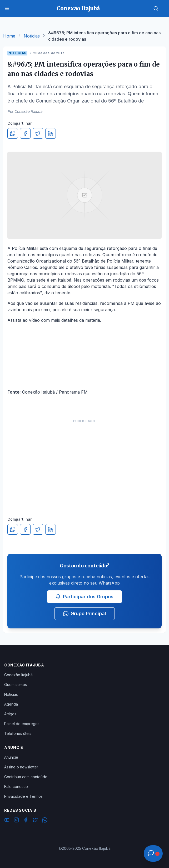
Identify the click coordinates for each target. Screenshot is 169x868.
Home (9, 36)
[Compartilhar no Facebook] (25, 133)
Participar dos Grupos (84, 597)
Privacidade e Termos (23, 796)
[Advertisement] (84, 463)
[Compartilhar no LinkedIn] (51, 133)
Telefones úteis (18, 733)
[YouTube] (7, 821)
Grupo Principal (85, 613)
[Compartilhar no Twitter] (38, 133)
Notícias (32, 36)
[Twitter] (35, 821)
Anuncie (11, 757)
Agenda (11, 704)
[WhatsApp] (45, 821)
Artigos (10, 714)
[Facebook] (26, 821)
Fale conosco (16, 787)
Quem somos (16, 685)
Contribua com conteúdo (26, 777)
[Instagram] (16, 821)
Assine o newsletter (21, 767)
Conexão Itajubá (18, 675)
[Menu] (7, 8)
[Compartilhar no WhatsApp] (13, 133)
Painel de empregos (22, 724)
